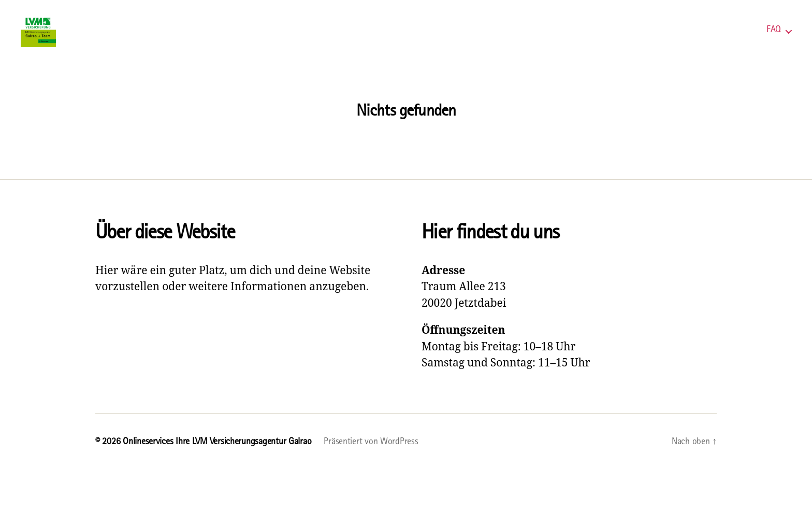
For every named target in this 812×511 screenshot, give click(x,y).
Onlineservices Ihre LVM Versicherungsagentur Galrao (217, 456)
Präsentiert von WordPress (371, 456)
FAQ (774, 37)
